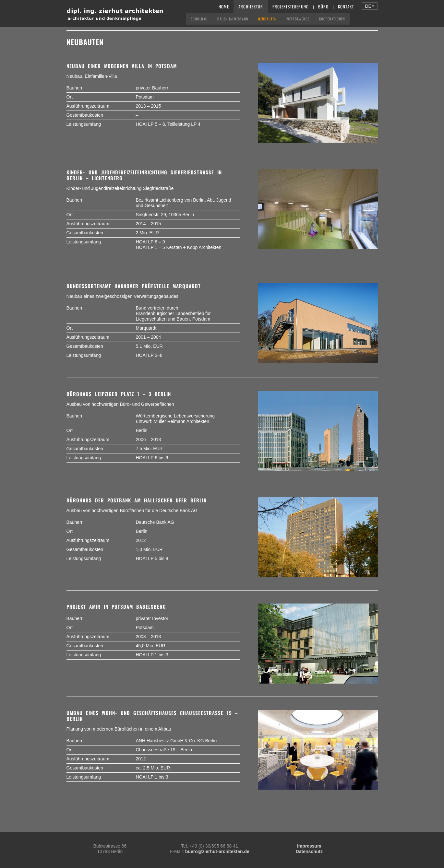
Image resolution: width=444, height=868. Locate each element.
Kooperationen (332, 19)
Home (224, 6)
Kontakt (346, 6)
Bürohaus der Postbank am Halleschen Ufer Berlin (137, 500)
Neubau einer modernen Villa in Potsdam (122, 66)
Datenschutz (309, 851)
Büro (323, 6)
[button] (370, 6)
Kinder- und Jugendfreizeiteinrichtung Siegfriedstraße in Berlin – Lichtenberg (144, 175)
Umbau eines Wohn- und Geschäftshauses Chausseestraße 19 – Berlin (152, 716)
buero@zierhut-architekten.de (217, 851)
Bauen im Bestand (233, 19)
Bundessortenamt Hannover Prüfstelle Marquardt (134, 286)
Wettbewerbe (298, 19)
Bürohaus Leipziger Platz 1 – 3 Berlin (119, 394)
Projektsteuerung (291, 6)
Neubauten (267, 19)
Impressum (309, 846)
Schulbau (199, 19)
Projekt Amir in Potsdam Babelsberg (116, 606)
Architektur (251, 6)
